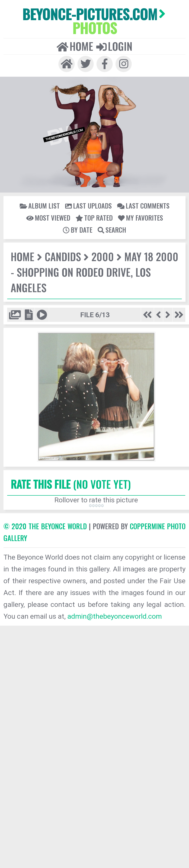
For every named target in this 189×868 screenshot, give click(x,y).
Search (112, 230)
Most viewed (48, 218)
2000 (103, 256)
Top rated (94, 218)
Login (114, 46)
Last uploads (88, 206)
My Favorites (141, 218)
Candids (63, 256)
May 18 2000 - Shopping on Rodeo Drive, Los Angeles (94, 272)
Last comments (143, 206)
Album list (40, 206)
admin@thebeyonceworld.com (115, 616)
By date (78, 230)
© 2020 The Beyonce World (45, 526)
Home (75, 46)
